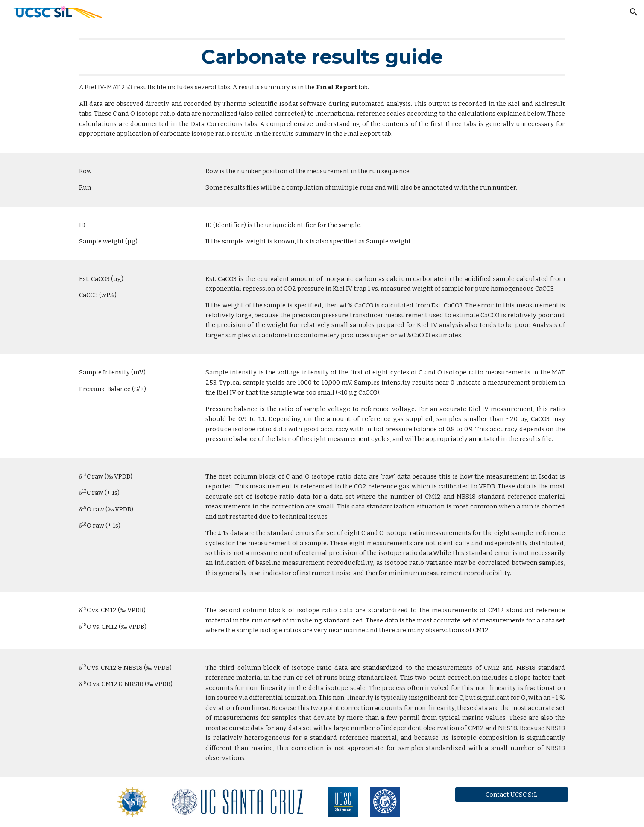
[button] (634, 12)
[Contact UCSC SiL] (512, 795)
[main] (322, 88)
